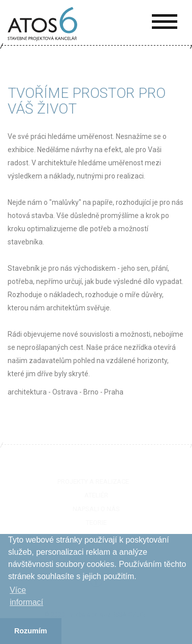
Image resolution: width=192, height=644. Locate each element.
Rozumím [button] (31, 631)
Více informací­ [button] (26, 596)
